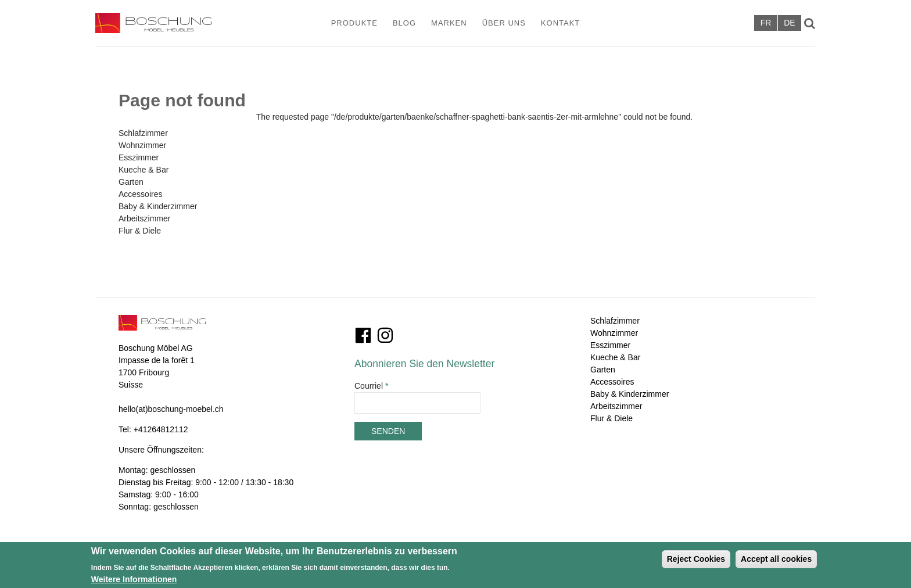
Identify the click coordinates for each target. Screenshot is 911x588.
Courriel (371, 386)
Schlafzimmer (143, 133)
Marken (449, 23)
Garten (131, 182)
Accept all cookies (776, 562)
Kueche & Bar (144, 170)
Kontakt (560, 23)
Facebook (363, 335)
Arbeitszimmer (144, 218)
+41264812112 (161, 429)
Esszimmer (139, 157)
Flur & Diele (140, 231)
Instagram (385, 335)
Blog (404, 23)
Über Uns (504, 23)
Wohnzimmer (142, 145)
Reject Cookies (696, 562)
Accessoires (140, 194)
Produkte (354, 23)
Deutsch (790, 23)
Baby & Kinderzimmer (158, 206)
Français (766, 23)
